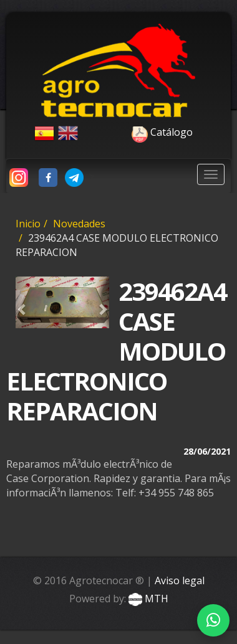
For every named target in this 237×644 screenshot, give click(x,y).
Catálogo (137, 132)
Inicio (28, 224)
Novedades (79, 224)
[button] (23, 302)
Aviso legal (180, 580)
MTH (147, 599)
